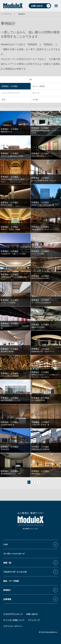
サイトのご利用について (14, 620)
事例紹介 (7, 590)
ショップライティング (11, 93)
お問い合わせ (41, 6)
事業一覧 (7, 563)
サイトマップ (34, 620)
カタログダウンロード (13, 614)
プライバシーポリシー (13, 626)
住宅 (3, 100)
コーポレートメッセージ (14, 553)
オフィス (36, 93)
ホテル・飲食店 (39, 86)
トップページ (6, 14)
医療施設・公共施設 (10, 86)
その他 (35, 100)
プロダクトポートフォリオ (15, 572)
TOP (5, 544)
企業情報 (7, 599)
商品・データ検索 (11, 581)
